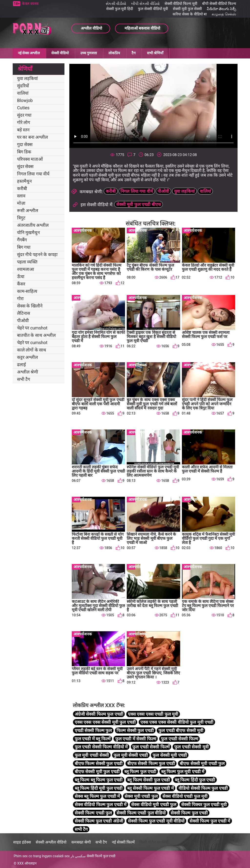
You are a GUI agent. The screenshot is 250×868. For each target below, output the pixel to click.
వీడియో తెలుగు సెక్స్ (221, 9)
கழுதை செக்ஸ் (224, 14)
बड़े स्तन (23, 130)
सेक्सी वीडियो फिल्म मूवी (181, 4)
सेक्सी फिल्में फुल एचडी (101, 856)
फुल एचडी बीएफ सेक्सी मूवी (181, 730)
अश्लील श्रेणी (28, 372)
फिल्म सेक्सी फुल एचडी (135, 730)
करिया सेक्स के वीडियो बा (190, 14)
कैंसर (21, 284)
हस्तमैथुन (24, 181)
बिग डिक (24, 152)
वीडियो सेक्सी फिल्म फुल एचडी (203, 788)
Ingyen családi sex (56, 856)
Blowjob (25, 100)
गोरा (20, 299)
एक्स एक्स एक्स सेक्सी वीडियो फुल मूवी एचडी (177, 722)
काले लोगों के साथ (32, 350)
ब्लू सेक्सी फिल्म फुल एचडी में (150, 788)
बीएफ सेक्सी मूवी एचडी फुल (202, 763)
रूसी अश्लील (28, 210)
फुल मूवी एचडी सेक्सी (92, 755)
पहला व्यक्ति (27, 262)
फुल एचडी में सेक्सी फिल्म (136, 739)
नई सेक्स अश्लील (29, 53)
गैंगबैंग (22, 240)
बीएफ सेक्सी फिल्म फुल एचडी (151, 763)
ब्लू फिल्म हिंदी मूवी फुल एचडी (99, 788)
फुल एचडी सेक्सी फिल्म (179, 739)
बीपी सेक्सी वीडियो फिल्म (219, 4)
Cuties (23, 108)
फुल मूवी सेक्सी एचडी (131, 755)
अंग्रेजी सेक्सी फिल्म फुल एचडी (99, 714)
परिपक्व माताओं (30, 159)
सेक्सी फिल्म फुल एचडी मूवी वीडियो (156, 821)
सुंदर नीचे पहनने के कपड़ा (37, 254)
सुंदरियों (23, 86)
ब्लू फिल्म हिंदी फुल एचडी (195, 780)
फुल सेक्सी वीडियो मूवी (153, 9)
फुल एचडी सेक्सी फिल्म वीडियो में (101, 747)
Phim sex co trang (27, 856)
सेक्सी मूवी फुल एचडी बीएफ (139, 204)
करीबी (22, 188)
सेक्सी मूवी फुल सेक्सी (187, 9)
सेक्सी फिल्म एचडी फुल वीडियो (141, 813)
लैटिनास (24, 313)
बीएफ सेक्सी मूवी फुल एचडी (97, 772)
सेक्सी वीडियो (60, 53)
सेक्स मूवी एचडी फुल (141, 796)
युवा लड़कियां (27, 78)
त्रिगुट (21, 218)
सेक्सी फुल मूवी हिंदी (120, 9)
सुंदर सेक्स (25, 166)
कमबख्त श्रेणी (81, 842)
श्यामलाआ (26, 269)
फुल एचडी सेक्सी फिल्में (151, 747)
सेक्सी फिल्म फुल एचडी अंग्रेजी (99, 821)
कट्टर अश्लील (27, 357)
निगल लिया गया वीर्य (33, 174)
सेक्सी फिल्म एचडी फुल (93, 813)
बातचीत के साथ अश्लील (36, 335)
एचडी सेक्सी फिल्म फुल (93, 730)
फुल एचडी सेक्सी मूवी (191, 747)
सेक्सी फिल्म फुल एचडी (189, 813)
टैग (134, 53)
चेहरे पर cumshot (32, 328)
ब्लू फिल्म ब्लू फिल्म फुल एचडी (99, 780)
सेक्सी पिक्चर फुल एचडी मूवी (204, 805)
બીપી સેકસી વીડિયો (145, 4)
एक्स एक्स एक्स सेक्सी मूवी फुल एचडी (105, 722)
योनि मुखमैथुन (28, 232)
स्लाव (21, 196)
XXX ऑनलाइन (27, 863)
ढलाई (21, 365)
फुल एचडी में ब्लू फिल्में (93, 739)
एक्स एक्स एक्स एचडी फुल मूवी (153, 714)
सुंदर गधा (24, 115)
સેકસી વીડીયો (116, 4)
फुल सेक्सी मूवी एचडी (170, 755)
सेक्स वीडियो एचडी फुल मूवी (185, 796)
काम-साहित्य (27, 291)
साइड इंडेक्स (22, 842)
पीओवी (23, 321)
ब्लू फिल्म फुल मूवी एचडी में (183, 772)
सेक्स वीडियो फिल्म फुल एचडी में (101, 805)
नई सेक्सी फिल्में (123, 842)
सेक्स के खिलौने (30, 306)
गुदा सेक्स (25, 144)
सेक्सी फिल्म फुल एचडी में (210, 821)
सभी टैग (24, 379)
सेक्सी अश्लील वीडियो (51, 842)
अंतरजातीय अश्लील (33, 225)
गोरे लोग (24, 122)
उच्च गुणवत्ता (89, 53)
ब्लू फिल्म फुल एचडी (140, 772)
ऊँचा (21, 276)
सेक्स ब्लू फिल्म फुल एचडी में (97, 796)
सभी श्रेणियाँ (155, 53)
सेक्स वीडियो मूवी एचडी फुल (154, 805)
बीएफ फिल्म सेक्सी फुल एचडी (99, 763)
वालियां (23, 93)
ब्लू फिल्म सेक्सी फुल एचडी (149, 780)
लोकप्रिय (114, 53)
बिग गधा (24, 247)
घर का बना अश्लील (32, 137)
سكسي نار (78, 856)
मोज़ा (21, 203)
